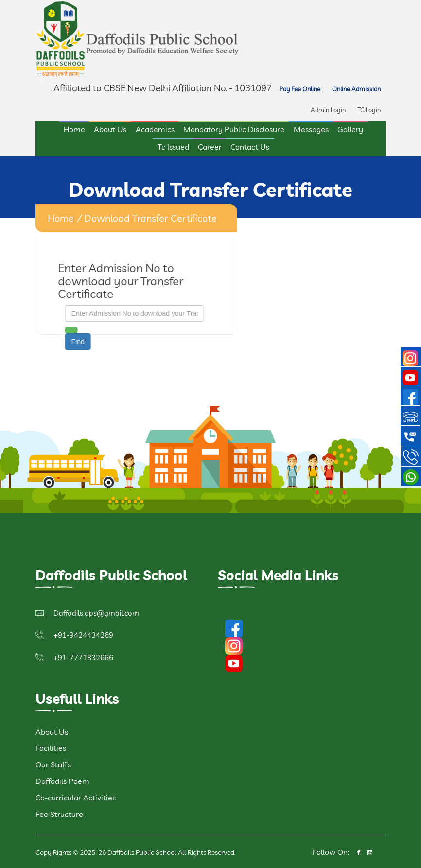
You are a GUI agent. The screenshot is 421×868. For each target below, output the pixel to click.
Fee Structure (59, 813)
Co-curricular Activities (76, 796)
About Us (110, 128)
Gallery (350, 128)
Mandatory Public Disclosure (234, 128)
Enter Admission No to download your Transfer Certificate (120, 279)
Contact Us (250, 146)
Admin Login (328, 109)
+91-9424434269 (83, 634)
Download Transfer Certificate (150, 217)
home (61, 217)
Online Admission (356, 88)
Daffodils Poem (62, 780)
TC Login (369, 109)
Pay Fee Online (300, 88)
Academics (155, 128)
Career (210, 146)
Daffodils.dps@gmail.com (96, 612)
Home (74, 128)
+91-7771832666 (83, 656)
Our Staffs (53, 763)
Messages (311, 128)
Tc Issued (173, 146)
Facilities (51, 746)
